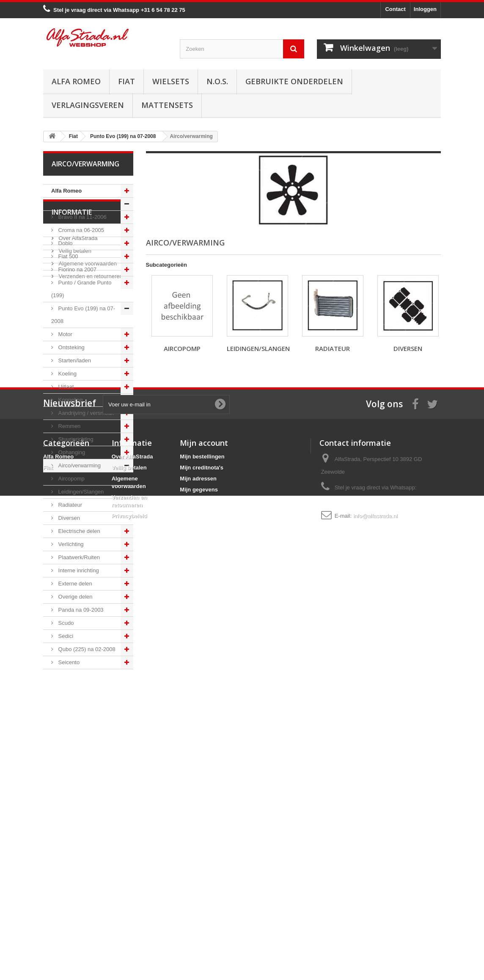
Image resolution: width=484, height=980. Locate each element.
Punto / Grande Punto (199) (81, 289)
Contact (395, 9)
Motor (65, 334)
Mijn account (204, 851)
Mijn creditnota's (202, 876)
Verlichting (70, 544)
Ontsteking (71, 347)
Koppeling (70, 400)
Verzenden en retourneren (90, 755)
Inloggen (425, 9)
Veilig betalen (74, 730)
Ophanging (71, 452)
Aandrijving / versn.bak (85, 413)
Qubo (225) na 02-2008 (86, 649)
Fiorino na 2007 (77, 269)
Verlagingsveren (88, 105)
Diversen (68, 518)
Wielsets (171, 81)
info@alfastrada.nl (375, 924)
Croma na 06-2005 (80, 230)
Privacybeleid (129, 924)
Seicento (68, 662)
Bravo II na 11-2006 (82, 217)
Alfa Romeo (76, 81)
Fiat (126, 81)
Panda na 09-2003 (80, 610)
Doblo (65, 243)
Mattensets (167, 105)
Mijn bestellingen (202, 865)
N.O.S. (217, 81)
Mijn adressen (198, 887)
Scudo (65, 623)
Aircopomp (71, 479)
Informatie (72, 695)
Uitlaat (65, 387)
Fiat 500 (67, 256)
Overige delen (75, 597)
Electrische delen (78, 531)
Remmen (69, 426)
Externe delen (74, 584)
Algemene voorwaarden (87, 743)
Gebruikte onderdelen (294, 81)
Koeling (67, 374)
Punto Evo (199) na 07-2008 (83, 315)
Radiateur (69, 505)
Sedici (65, 636)
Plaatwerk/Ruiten (78, 557)
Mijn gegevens (199, 898)
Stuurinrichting (75, 439)
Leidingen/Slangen (80, 492)
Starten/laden (74, 360)
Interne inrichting (78, 570)
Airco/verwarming (79, 465)
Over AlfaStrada (77, 717)
